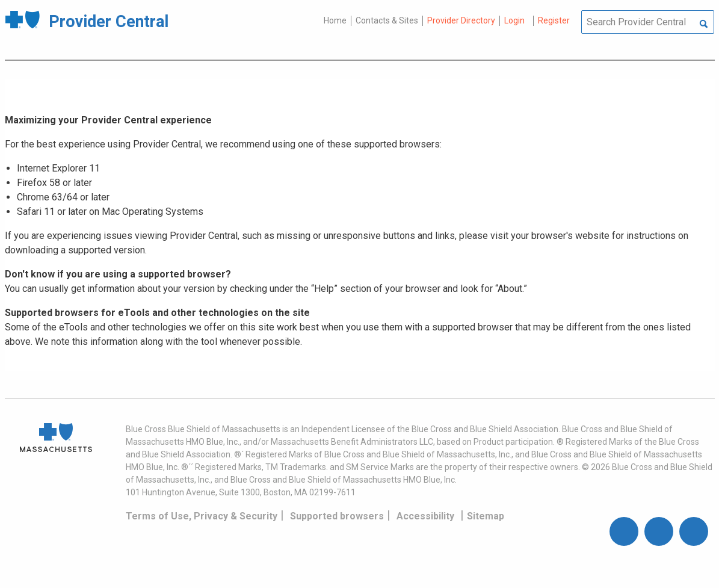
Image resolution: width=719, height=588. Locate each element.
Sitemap (486, 516)
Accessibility (425, 516)
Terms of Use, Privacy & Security (202, 516)
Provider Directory (461, 20)
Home (335, 20)
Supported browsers (337, 516)
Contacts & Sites (387, 20)
